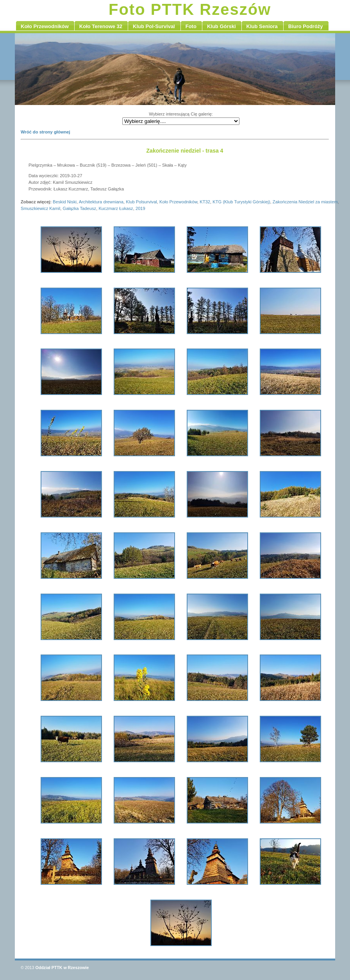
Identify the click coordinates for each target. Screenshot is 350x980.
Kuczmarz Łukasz (116, 208)
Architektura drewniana (101, 202)
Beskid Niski (65, 202)
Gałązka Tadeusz (80, 208)
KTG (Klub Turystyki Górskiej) (241, 202)
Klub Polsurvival (141, 202)
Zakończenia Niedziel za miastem (305, 202)
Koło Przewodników (178, 202)
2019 (140, 208)
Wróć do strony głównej (46, 132)
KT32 (205, 202)
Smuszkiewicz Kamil (40, 208)
